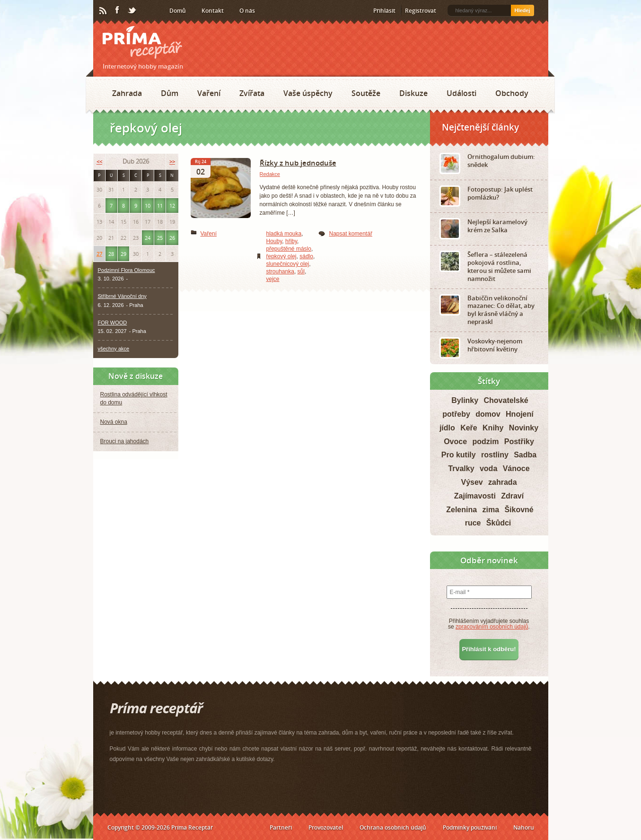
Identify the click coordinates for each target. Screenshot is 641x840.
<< (99, 162)
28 (111, 254)
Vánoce (516, 468)
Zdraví (512, 496)
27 (99, 254)
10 (148, 206)
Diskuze (413, 93)
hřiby (291, 241)
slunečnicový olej (288, 264)
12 (172, 206)
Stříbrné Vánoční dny (122, 296)
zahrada (502, 482)
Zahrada (127, 93)
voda (488, 468)
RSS (104, 11)
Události (461, 93)
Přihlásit (384, 11)
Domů (178, 11)
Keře (469, 428)
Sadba (525, 455)
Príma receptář (142, 42)
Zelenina (461, 510)
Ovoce (455, 442)
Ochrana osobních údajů (393, 827)
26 (172, 238)
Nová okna (114, 422)
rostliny (495, 455)
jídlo (447, 428)
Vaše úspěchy (308, 93)
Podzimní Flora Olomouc (127, 270)
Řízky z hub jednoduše (298, 163)
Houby (274, 241)
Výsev (472, 482)
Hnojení (520, 414)
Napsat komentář (351, 234)
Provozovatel (326, 827)
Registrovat (421, 11)
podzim (485, 442)
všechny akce (114, 349)
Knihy (493, 428)
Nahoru (524, 827)
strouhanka (280, 271)
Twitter (132, 11)
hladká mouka (284, 234)
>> (172, 162)
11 (160, 206)
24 (148, 238)
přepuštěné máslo (289, 249)
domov (488, 414)
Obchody (512, 93)
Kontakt (213, 11)
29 (123, 254)
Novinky (524, 428)
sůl (301, 271)
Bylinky (465, 400)
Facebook (118, 10)
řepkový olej (281, 256)
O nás (247, 11)
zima (491, 510)
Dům (170, 93)
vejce (273, 279)
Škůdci (499, 523)
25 (160, 238)
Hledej (522, 10)
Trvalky (461, 468)
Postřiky (519, 442)
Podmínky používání (470, 827)
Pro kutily (459, 455)
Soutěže (366, 93)
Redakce (270, 174)
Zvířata (252, 93)
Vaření (209, 93)
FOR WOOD (113, 323)
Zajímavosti (475, 496)
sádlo (306, 256)
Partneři (281, 827)
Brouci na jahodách (125, 441)
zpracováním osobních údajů (492, 627)
